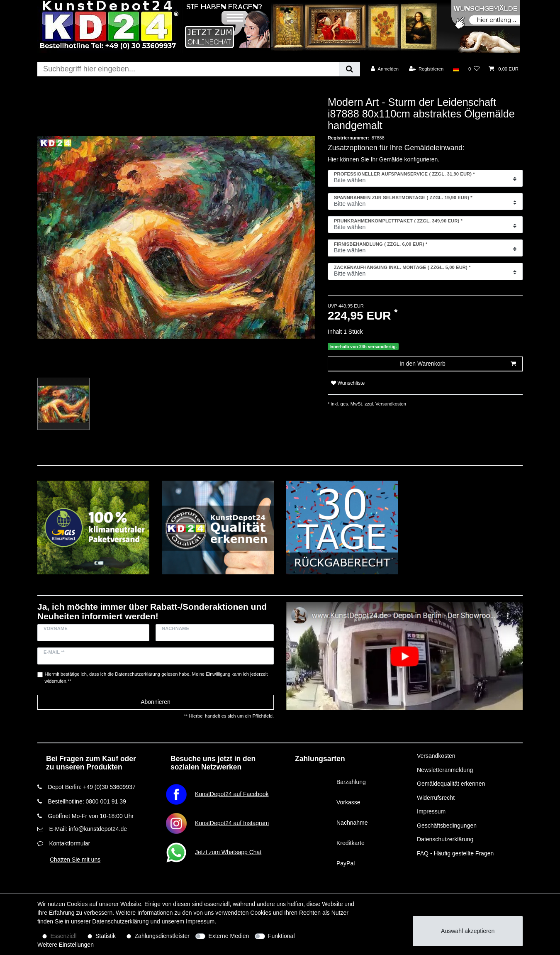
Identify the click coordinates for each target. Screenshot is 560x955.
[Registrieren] (426, 69)
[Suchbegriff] (188, 69)
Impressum (431, 811)
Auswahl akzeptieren (468, 931)
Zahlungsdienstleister (162, 936)
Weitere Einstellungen (66, 945)
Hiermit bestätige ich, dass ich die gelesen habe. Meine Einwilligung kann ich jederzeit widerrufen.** (156, 678)
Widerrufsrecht (436, 798)
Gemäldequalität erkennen (451, 784)
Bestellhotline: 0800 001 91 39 (87, 801)
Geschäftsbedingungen (447, 826)
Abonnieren (156, 702)
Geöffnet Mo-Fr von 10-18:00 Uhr (91, 816)
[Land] (456, 69)
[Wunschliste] (474, 69)
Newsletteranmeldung (445, 770)
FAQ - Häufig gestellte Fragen (455, 853)
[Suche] (349, 69)
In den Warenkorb (458, 364)
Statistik (106, 936)
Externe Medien (229, 936)
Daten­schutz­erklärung (120, 921)
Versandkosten (390, 404)
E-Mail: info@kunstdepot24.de (88, 829)
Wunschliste (348, 383)
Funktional (281, 936)
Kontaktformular (69, 843)
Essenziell (64, 936)
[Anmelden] (385, 69)
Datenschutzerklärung (445, 839)
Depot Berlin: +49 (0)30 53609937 (91, 787)
